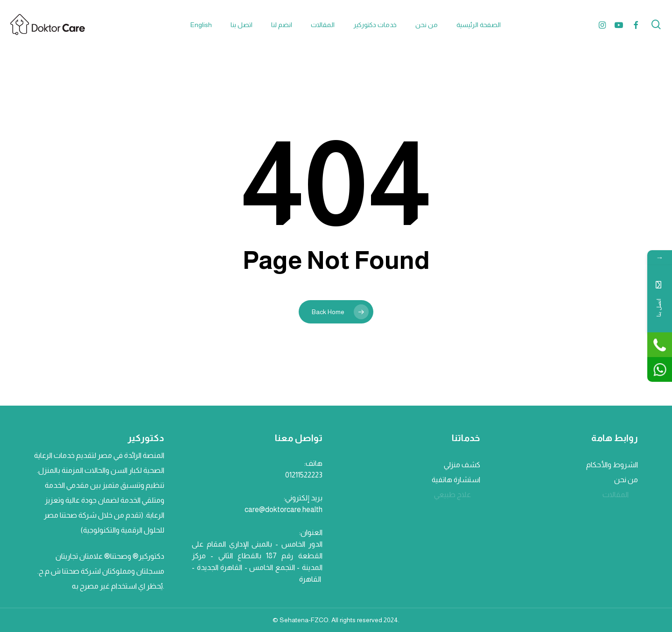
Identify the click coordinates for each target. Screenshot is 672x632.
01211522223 (304, 475)
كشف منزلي (462, 465)
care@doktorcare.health (283, 509)
